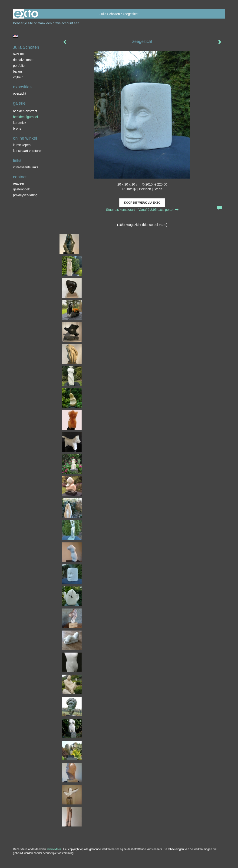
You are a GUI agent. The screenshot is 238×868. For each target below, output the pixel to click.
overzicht (20, 93)
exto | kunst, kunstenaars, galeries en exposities (26, 14)
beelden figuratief (25, 117)
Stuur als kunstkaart (142, 210)
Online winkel (25, 138)
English (16, 36)
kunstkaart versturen (28, 151)
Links (17, 160)
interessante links (26, 167)
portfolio (19, 66)
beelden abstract (25, 111)
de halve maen (24, 60)
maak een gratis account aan (58, 23)
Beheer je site (23, 23)
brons (17, 128)
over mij (19, 54)
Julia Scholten (110, 14)
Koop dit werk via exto (142, 203)
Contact (20, 177)
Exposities (22, 87)
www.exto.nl (54, 849)
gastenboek (21, 189)
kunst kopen (22, 145)
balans (18, 71)
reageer (19, 183)
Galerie (19, 103)
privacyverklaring (25, 195)
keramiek (20, 123)
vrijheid (18, 77)
